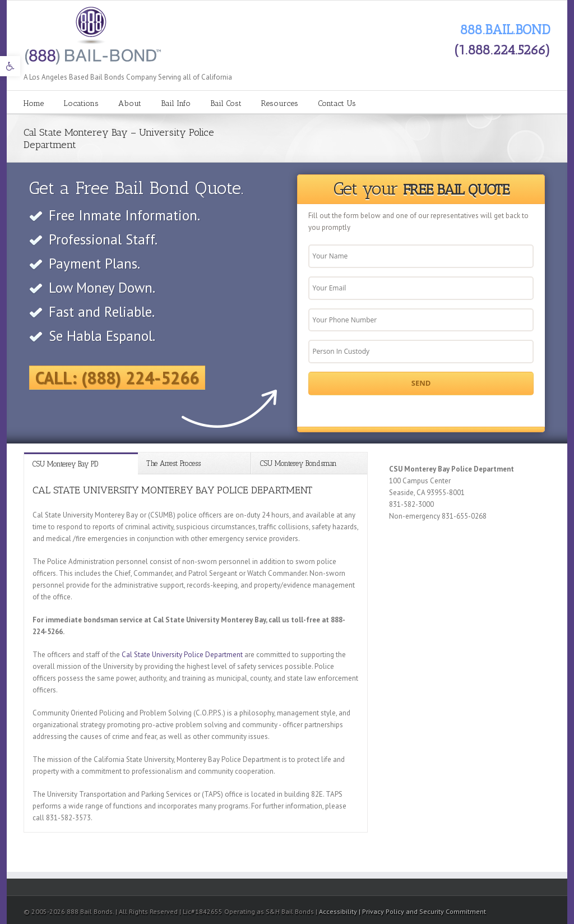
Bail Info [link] (176, 103)
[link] (10, 66)
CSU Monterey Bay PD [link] (65, 464)
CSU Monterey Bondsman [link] (298, 463)
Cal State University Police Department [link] (182, 655)
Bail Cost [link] (226, 103)
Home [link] (34, 103)
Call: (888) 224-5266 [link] (117, 378)
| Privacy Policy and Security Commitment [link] (422, 911)
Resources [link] (280, 103)
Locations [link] (81, 103)
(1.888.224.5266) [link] (502, 50)
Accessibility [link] (339, 911)
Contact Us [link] (337, 103)
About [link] (130, 103)
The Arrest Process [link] (173, 463)
